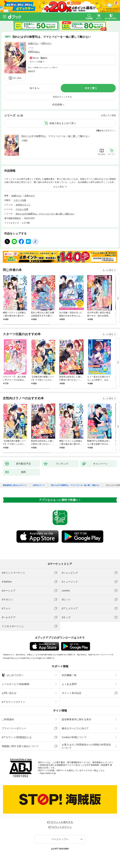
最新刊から (111, 131)
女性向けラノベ (23, 205)
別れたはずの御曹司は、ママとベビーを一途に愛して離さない (56, 136)
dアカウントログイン (14, 702)
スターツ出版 (20, 200)
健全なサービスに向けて (75, 728)
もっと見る (108, 270)
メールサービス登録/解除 (16, 684)
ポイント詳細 (36, 62)
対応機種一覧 (69, 675)
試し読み (17, 78)
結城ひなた (33, 43)
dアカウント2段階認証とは (17, 737)
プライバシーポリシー (14, 728)
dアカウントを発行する (60, 822)
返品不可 (32, 71)
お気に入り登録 (108, 115)
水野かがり (46, 43)
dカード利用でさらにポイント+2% (42, 68)
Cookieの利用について (74, 737)
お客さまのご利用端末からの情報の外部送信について (86, 746)
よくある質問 (69, 684)
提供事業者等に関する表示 (76, 719)
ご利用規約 (8, 719)
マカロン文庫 (22, 209)
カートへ (34, 88)
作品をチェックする (62, 97)
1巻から (100, 131)
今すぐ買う (91, 88)
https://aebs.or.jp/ (48, 773)
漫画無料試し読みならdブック (15, 485)
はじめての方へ (13, 675)
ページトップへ (60, 839)
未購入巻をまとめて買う (63, 123)
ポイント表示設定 (72, 693)
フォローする (54, 43)
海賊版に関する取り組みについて (20, 746)
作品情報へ (58, 105)
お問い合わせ (9, 693)
